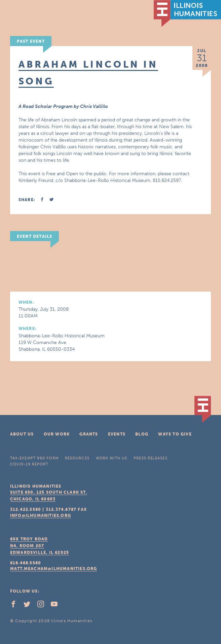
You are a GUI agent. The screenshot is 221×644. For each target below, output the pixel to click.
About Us (22, 434)
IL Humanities (187, 13)
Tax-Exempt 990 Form (34, 458)
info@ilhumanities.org (41, 516)
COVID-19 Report (29, 464)
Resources (77, 458)
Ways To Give (175, 434)
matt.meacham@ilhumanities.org (54, 569)
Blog (142, 434)
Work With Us (112, 458)
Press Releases (150, 458)
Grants (89, 434)
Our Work (57, 434)
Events (117, 434)
